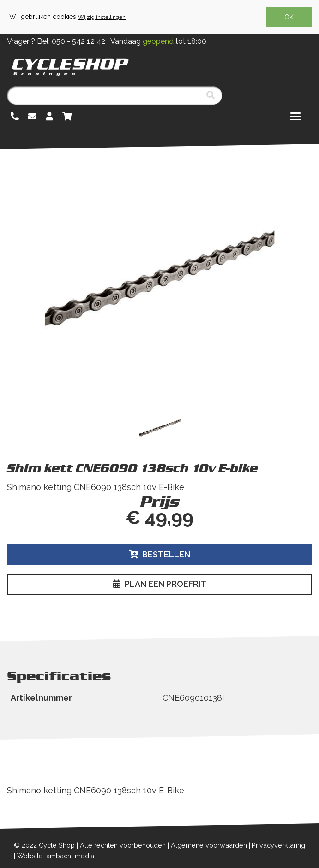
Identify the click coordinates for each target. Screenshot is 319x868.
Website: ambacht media (56, 856)
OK (289, 17)
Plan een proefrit (160, 584)
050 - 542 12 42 (78, 41)
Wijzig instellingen (102, 17)
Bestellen (159, 554)
